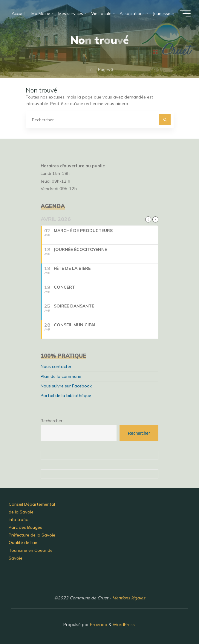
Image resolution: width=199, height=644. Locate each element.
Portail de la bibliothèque (66, 396)
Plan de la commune (61, 376)
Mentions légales (129, 598)
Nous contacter (56, 366)
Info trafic (18, 519)
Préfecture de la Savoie (32, 535)
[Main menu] (185, 13)
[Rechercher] (165, 120)
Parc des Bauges (25, 527)
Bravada (98, 625)
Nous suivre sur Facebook (66, 386)
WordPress (124, 625)
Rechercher (52, 421)
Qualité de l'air (23, 543)
